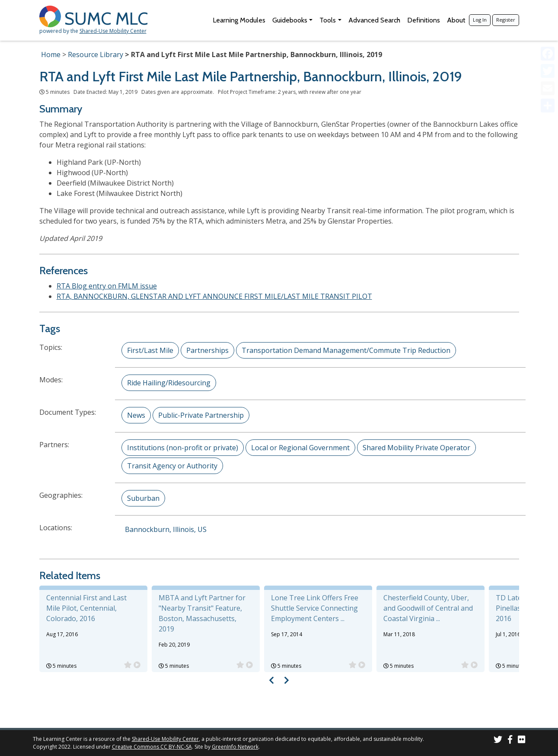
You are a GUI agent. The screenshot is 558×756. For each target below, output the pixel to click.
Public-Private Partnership (201, 415)
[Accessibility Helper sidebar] (548, 10)
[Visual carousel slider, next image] (287, 680)
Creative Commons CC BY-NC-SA (152, 747)
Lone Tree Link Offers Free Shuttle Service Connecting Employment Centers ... (315, 608)
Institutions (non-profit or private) (183, 448)
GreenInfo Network (235, 747)
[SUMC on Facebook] (510, 741)
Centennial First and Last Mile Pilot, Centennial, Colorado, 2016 (86, 608)
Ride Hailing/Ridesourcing (169, 383)
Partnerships (207, 350)
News (136, 415)
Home (51, 54)
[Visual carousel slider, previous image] (271, 680)
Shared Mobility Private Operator (416, 448)
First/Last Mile (150, 350)
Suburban (143, 498)
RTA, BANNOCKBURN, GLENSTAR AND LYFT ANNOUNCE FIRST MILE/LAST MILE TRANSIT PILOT (214, 296)
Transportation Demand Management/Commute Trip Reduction (346, 350)
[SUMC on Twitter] (498, 741)
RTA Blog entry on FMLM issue (107, 286)
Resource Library (96, 54)
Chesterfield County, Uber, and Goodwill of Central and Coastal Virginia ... (428, 608)
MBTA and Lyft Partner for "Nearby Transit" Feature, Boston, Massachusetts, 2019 (202, 613)
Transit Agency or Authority (172, 466)
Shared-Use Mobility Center (113, 31)
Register (506, 20)
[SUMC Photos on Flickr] (522, 741)
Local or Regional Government (300, 448)
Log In (480, 20)
